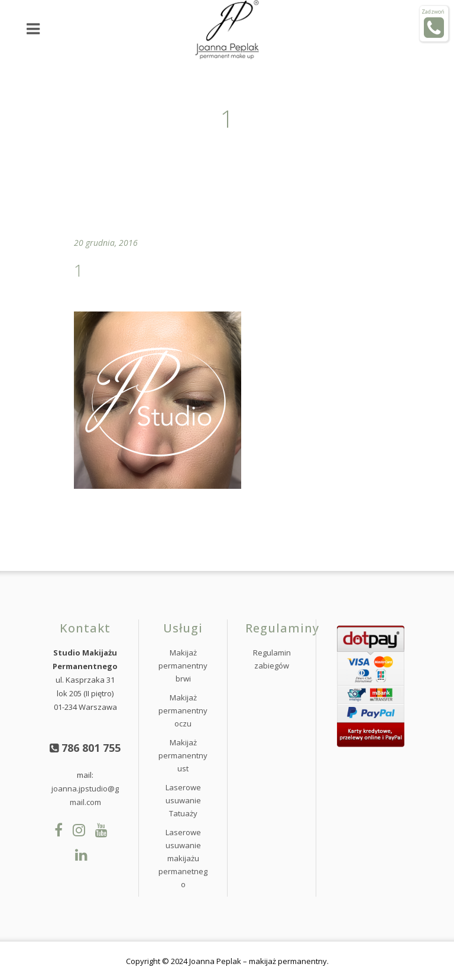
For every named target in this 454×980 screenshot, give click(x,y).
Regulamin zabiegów (272, 659)
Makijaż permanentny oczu (183, 710)
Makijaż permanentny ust (183, 755)
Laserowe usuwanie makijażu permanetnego (183, 858)
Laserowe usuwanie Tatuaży (183, 800)
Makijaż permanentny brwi (183, 666)
